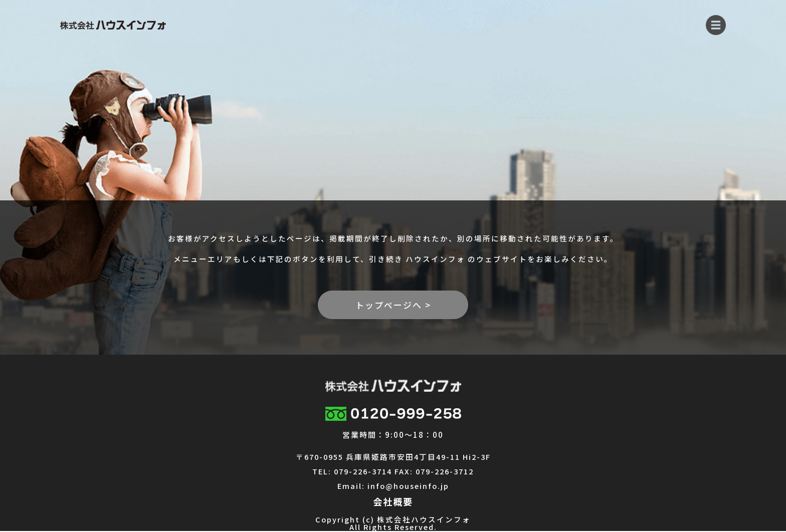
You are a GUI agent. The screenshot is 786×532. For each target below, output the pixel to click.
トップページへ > (393, 305)
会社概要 (393, 501)
